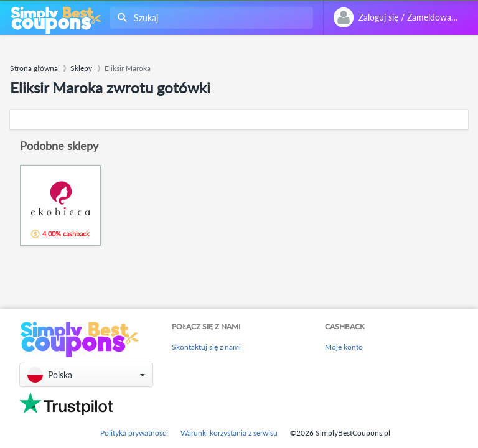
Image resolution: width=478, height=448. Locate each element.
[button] (86, 375)
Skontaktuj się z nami (206, 347)
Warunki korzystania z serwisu (229, 433)
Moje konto (344, 347)
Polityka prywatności (134, 433)
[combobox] (209, 18)
